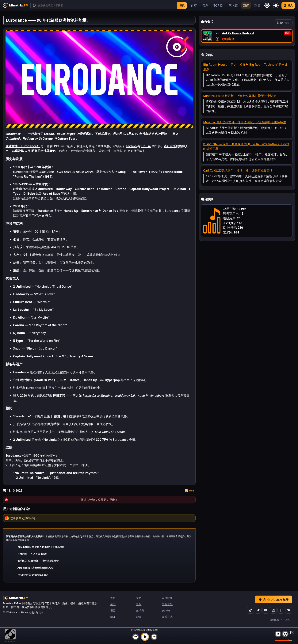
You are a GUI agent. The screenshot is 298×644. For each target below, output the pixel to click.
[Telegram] (258, 610)
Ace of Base (51, 194)
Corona (121, 189)
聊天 (258, 6)
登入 (288, 6)
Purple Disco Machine (97, 396)
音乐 (205, 6)
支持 (139, 598)
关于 (113, 604)
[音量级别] (284, 640)
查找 (182, 5)
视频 (113, 610)
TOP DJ (218, 6)
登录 (112, 500)
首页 (194, 6)
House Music (84, 172)
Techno (131, 146)
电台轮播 (167, 598)
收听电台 (228, 39)
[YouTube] (266, 610)
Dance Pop (110, 211)
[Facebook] (281, 610)
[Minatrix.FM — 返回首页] (16, 5)
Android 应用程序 (273, 599)
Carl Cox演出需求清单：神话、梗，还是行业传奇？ (238, 170)
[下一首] (154, 637)
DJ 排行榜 (230, 228)
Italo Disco (47, 172)
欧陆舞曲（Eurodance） (23, 146)
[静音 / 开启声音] (278, 634)
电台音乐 (167, 604)
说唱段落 (18, 151)
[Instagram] (273, 610)
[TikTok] (250, 610)
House (146, 146)
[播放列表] (285, 634)
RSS (190, 491)
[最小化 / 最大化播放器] (291, 633)
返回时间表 (283, 23)
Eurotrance (90, 211)
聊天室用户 (231, 214)
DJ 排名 (166, 610)
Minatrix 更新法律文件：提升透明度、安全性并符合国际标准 (245, 122)
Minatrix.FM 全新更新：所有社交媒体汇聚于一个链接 (240, 96)
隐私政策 (274, 620)
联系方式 (167, 617)
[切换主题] (276, 6)
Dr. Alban (179, 189)
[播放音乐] (145, 637)
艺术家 (233, 6)
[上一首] (136, 637)
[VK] (289, 610)
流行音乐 (170, 146)
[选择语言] (267, 6)
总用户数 (229, 209)
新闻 (246, 6)
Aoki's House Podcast (238, 33)
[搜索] (109, 5)
